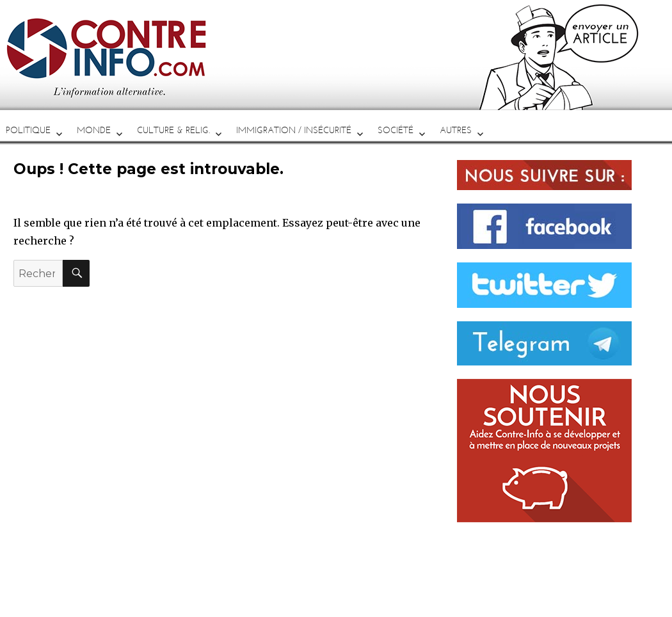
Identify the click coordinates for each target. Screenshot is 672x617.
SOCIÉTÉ (396, 130)
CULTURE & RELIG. (173, 130)
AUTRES (456, 130)
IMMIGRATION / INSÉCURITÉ (294, 130)
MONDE (94, 130)
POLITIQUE (28, 130)
